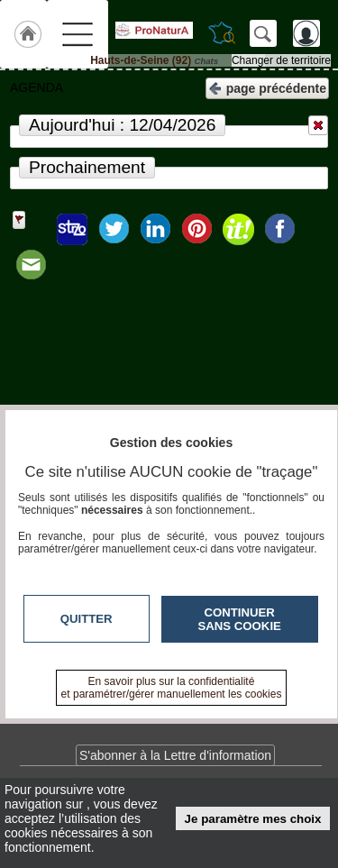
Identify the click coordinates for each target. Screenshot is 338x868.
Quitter (87, 619)
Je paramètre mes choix (253, 819)
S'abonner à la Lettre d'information (175, 755)
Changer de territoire (281, 60)
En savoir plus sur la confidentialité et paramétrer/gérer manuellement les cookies (172, 688)
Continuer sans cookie (240, 619)
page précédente (267, 87)
